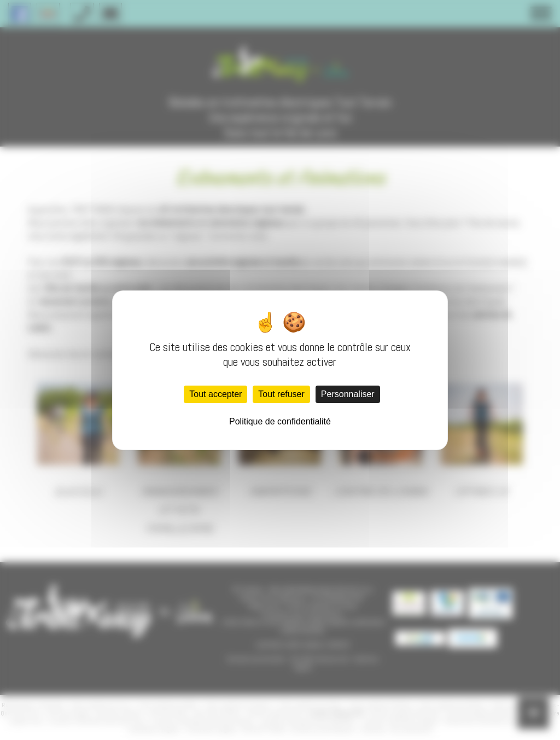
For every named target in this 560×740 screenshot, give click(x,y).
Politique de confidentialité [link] (280, 421)
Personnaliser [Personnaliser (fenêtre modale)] (348, 394)
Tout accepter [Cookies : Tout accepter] (215, 394)
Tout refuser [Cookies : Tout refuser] (281, 394)
